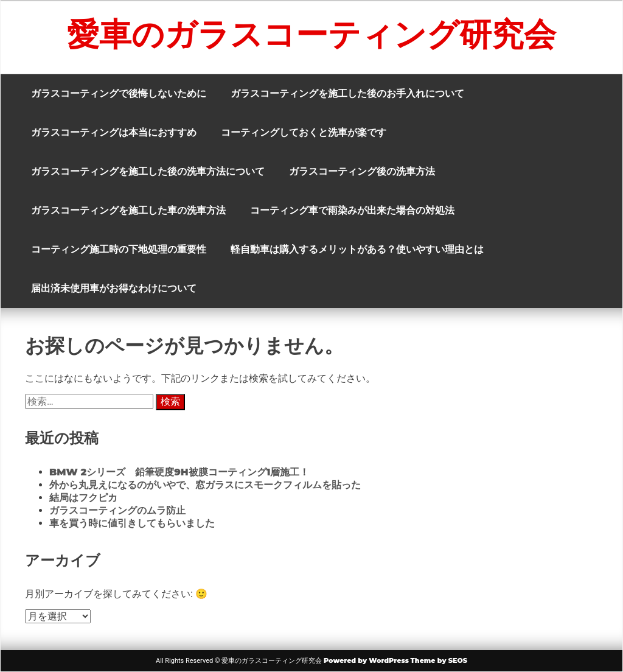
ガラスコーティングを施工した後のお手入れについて (347, 93)
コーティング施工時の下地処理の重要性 (119, 249)
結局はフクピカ (83, 498)
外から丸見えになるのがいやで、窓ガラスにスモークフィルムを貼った (205, 485)
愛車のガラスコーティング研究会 (311, 34)
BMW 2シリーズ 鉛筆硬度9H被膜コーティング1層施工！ (179, 472)
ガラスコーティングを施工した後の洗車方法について (148, 171)
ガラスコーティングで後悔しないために (119, 93)
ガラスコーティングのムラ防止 (117, 510)
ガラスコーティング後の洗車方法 (362, 171)
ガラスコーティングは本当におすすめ (114, 132)
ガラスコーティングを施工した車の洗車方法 (128, 210)
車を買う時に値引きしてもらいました (132, 523)
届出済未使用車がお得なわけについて (114, 288)
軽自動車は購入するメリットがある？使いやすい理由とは (357, 249)
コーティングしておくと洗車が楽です (304, 132)
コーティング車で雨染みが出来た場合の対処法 (352, 210)
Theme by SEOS (439, 660)
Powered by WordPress (366, 660)
